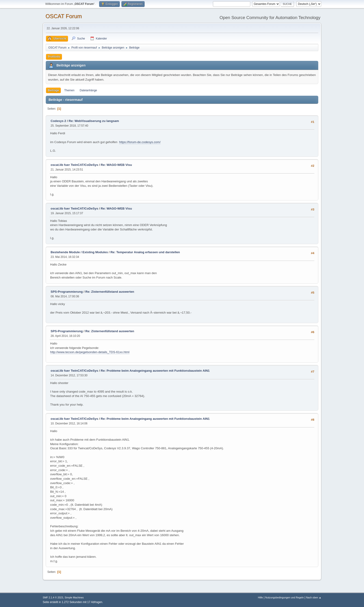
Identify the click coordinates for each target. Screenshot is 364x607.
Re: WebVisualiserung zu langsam (94, 121)
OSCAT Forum (64, 16)
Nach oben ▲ (314, 597)
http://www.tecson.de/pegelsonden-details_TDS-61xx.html (90, 352)
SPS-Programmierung (67, 292)
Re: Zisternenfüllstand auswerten (110, 292)
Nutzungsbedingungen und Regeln (284, 597)
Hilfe (260, 597)
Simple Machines (74, 597)
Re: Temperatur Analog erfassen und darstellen (145, 252)
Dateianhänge (88, 90)
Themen (69, 90)
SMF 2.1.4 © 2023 (53, 597)
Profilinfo (54, 57)
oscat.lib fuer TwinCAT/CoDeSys (74, 165)
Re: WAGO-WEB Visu (116, 165)
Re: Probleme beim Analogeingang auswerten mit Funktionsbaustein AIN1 (155, 371)
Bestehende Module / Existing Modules (79, 252)
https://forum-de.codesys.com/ (140, 142)
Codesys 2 (58, 121)
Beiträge (53, 90)
